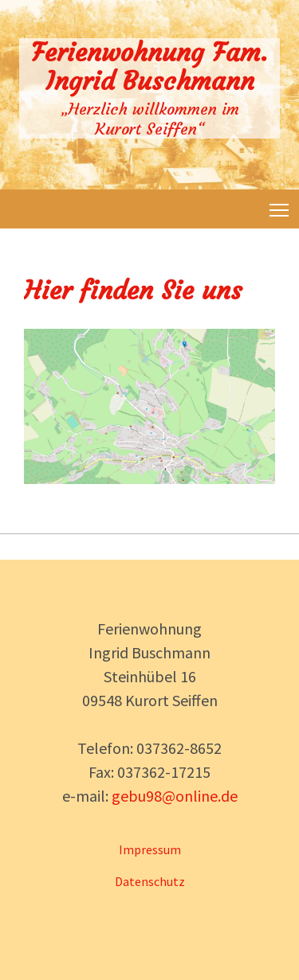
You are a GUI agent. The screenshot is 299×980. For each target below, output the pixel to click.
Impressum (150, 849)
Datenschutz (150, 881)
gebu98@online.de (175, 796)
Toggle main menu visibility (280, 207)
